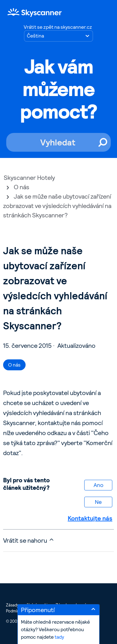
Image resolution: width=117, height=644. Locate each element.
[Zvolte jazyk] (58, 36)
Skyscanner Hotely (29, 178)
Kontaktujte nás (90, 518)
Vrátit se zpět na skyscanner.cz (58, 27)
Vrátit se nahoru (29, 540)
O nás (22, 187)
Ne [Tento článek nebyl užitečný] (98, 502)
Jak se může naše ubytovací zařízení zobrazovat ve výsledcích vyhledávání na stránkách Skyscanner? (57, 206)
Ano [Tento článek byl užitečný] (98, 485)
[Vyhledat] (58, 142)
